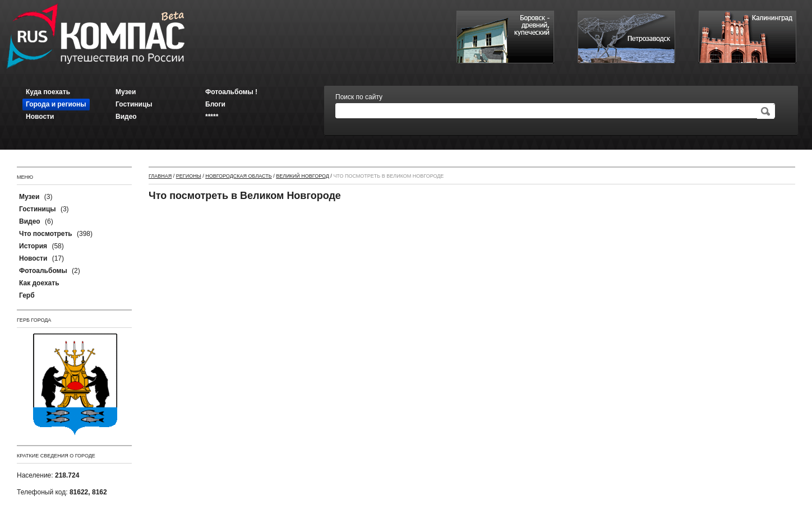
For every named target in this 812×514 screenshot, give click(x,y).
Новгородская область (239, 176)
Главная (160, 176)
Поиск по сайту (359, 97)
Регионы (189, 176)
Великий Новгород (303, 176)
